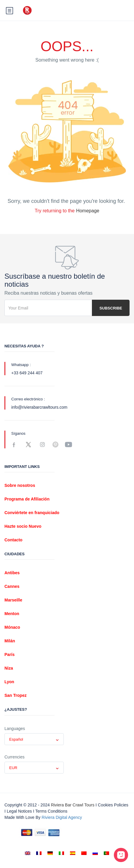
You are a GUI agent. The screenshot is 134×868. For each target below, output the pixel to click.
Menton (12, 614)
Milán (10, 641)
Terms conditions (51, 811)
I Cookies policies (112, 805)
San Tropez (16, 695)
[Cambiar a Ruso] (95, 853)
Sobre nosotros (20, 485)
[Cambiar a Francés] (39, 853)
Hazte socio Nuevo (23, 526)
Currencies (15, 757)
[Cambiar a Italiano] (61, 853)
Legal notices (19, 811)
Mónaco (12, 627)
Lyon (9, 682)
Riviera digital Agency (62, 817)
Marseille (13, 600)
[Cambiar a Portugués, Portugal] (106, 853)
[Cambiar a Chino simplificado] (84, 853)
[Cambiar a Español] (73, 853)
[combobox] (34, 739)
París (9, 654)
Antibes (12, 573)
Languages (15, 729)
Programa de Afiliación (27, 499)
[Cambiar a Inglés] (28, 853)
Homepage (88, 211)
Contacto (13, 540)
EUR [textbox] (13, 768)
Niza (9, 668)
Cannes (12, 586)
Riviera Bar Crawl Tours (73, 805)
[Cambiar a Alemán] (50, 853)
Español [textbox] (16, 739)
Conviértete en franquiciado (32, 513)
